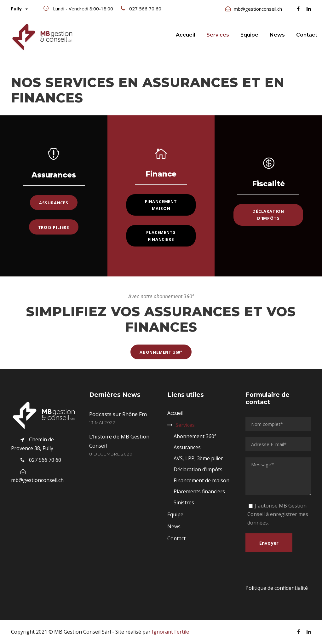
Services (218, 35)
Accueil (185, 35)
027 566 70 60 (145, 9)
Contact (307, 35)
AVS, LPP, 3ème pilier (198, 458)
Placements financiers (199, 491)
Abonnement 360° (195, 436)
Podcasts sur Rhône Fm (118, 414)
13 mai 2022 (102, 422)
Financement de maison (201, 480)
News (277, 35)
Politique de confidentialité (277, 588)
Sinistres (184, 502)
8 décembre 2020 (111, 454)
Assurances (187, 447)
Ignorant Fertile (170, 632)
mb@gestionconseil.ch (258, 9)
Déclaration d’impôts (198, 469)
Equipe (249, 35)
